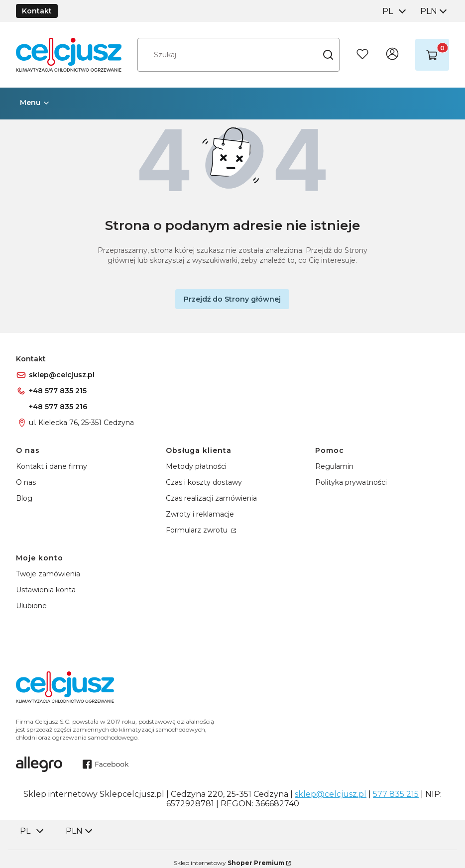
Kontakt (37, 11)
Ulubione (31, 606)
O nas (26, 482)
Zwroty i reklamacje (200, 514)
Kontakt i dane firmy (52, 466)
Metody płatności (196, 466)
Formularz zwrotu (198, 530)
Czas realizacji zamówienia (211, 498)
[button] (328, 55)
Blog (24, 498)
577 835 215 (396, 794)
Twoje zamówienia (48, 574)
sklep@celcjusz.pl (62, 375)
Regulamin (334, 466)
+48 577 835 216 (58, 407)
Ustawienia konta (46, 590)
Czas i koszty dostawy (204, 482)
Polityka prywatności (351, 482)
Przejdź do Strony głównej (232, 299)
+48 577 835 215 (58, 391)
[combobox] (393, 11)
